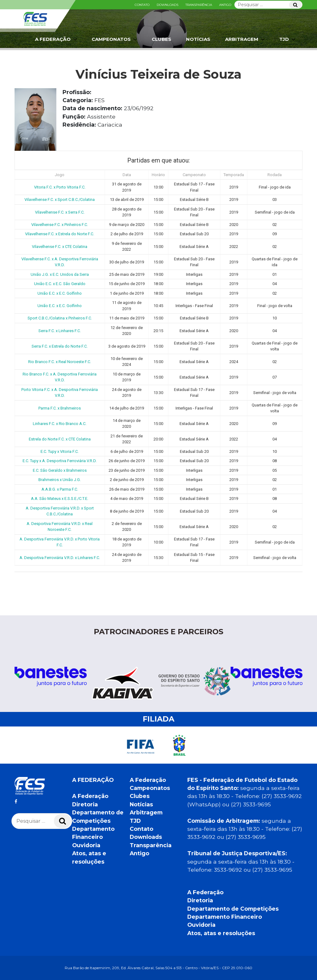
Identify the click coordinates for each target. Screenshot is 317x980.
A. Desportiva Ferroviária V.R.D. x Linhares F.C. (60, 558)
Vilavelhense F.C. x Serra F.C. (60, 212)
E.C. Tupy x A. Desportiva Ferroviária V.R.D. (60, 461)
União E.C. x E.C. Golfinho (60, 293)
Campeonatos (115, 39)
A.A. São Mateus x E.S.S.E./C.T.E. (60, 499)
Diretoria (85, 804)
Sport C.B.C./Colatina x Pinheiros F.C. (60, 318)
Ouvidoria (86, 845)
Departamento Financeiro (225, 917)
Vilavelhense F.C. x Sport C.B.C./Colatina (60, 199)
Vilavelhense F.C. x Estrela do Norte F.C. (60, 234)
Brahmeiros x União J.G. (60, 480)
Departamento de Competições (233, 909)
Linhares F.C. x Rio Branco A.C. (60, 424)
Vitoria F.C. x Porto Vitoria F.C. (60, 187)
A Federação (57, 39)
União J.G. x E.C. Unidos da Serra (60, 274)
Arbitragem (245, 39)
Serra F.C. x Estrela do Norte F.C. (60, 346)
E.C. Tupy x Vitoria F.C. (60, 451)
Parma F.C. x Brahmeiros (60, 408)
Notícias (198, 39)
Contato (142, 5)
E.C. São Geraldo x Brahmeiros (60, 470)
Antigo (225, 5)
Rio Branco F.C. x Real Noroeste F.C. (60, 362)
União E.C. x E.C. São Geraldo (60, 284)
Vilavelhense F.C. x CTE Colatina (60, 247)
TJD (288, 39)
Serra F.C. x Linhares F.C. (60, 331)
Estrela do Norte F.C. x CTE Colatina (60, 439)
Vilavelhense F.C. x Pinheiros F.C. (60, 225)
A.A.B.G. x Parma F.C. (60, 489)
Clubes (161, 39)
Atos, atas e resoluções (221, 933)
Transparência (199, 5)
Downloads (167, 5)
